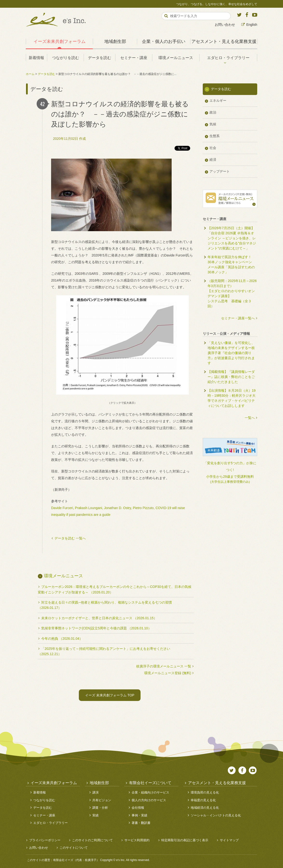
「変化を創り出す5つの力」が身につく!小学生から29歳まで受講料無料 (230, 470)
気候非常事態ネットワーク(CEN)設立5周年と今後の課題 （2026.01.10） (96, 628)
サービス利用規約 (137, 840)
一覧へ (250, 418)
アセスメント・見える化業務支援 (224, 41)
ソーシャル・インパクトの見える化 (216, 815)
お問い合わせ (225, 25)
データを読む (100, 58)
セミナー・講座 (134, 58)
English (252, 25)
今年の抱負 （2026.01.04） (62, 639)
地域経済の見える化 (205, 808)
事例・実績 (139, 815)
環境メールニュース (176, 58)
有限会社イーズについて (150, 783)
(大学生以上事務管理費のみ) (230, 482)
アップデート (220, 171)
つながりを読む (66, 58)
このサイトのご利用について (92, 840)
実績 (95, 815)
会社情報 (138, 808)
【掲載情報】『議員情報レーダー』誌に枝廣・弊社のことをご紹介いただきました (231, 377)
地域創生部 (115, 41)
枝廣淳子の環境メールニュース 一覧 (164, 666)
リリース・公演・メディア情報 (226, 334)
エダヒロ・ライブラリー (228, 58)
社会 (213, 148)
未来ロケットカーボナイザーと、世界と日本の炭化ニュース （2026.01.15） (99, 618)
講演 (95, 792)
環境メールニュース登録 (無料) (168, 673)
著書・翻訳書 (141, 823)
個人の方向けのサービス (149, 800)
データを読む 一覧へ (70, 538)
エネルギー (218, 101)
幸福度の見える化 (203, 800)
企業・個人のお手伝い (164, 41)
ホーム (30, 74)
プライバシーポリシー (45, 840)
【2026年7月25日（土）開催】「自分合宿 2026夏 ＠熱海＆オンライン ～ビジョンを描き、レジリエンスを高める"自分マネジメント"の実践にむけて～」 (232, 238)
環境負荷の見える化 (205, 792)
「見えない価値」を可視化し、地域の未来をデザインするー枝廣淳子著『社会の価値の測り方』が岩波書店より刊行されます (231, 353)
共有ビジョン (102, 800)
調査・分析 (100, 808)
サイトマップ (229, 840)
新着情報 (36, 58)
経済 (213, 160)
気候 (213, 124)
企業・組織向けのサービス (150, 792)
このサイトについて (74, 848)
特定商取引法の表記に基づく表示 (185, 840)
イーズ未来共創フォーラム (60, 41)
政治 (213, 112)
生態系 (215, 136)
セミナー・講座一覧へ (238, 318)
